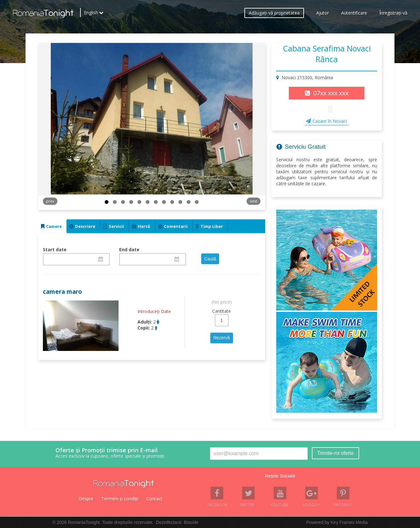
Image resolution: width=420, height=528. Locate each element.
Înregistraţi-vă (393, 14)
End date (129, 249)
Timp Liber (212, 226)
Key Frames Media (349, 522)
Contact (154, 498)
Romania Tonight (124, 484)
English (91, 14)
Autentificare (354, 14)
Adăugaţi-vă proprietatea (274, 14)
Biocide (191, 522)
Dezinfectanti (169, 522)
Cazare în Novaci (330, 121)
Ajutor (323, 14)
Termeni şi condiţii (120, 498)
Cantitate (222, 311)
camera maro (62, 292)
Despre (86, 498)
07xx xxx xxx (331, 93)
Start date (55, 249)
